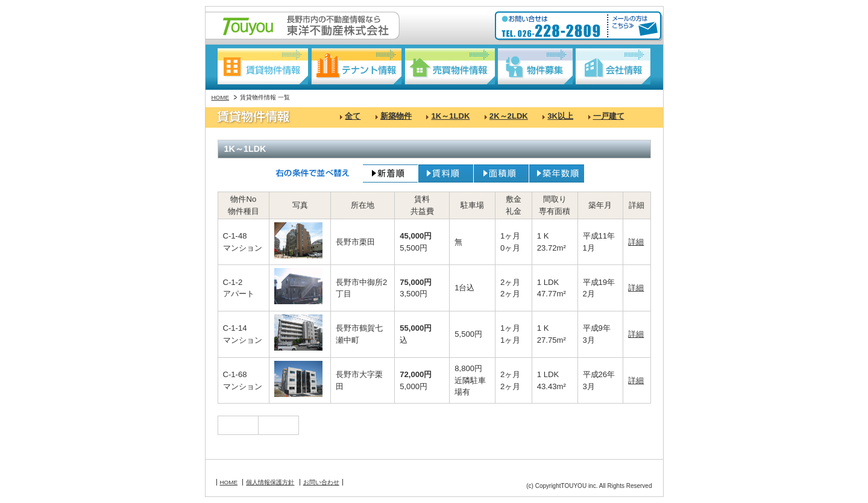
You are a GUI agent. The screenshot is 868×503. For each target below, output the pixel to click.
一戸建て (609, 116)
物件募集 (535, 66)
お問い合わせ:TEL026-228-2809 (552, 27)
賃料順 (446, 173)
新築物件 (396, 116)
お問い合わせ (321, 482)
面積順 (501, 173)
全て (353, 116)
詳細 (636, 242)
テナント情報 (356, 66)
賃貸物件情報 (263, 66)
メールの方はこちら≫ (633, 27)
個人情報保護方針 (270, 482)
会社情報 (613, 66)
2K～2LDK (509, 116)
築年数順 (557, 173)
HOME (221, 97)
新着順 (390, 173)
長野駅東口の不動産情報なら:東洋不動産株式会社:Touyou (303, 26)
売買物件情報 (450, 66)
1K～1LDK (450, 116)
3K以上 (560, 116)
